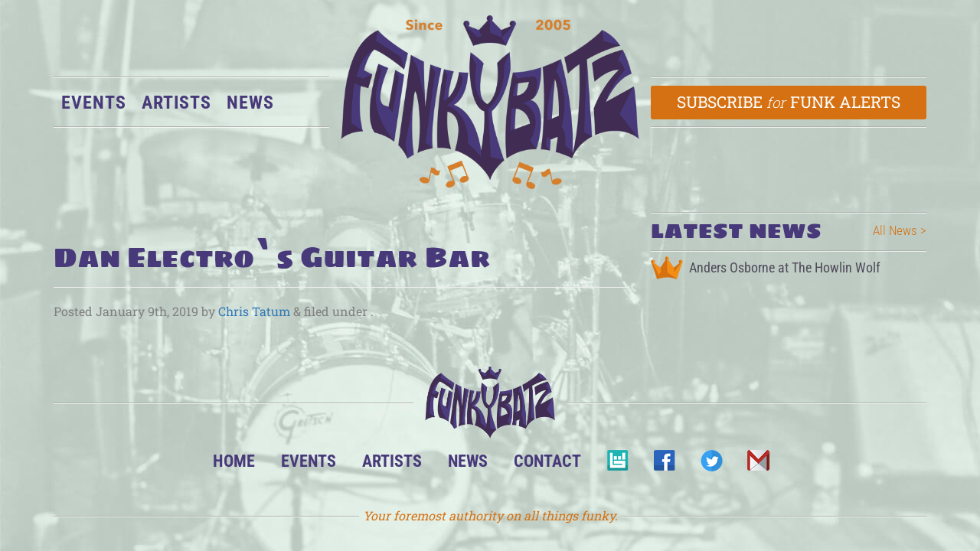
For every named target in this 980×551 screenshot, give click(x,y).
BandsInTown (617, 465)
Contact (547, 461)
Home (234, 461)
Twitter (711, 465)
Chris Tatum (254, 311)
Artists (176, 103)
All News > (900, 230)
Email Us (758, 465)
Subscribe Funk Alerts (789, 102)
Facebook (664, 465)
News (250, 103)
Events (94, 103)
